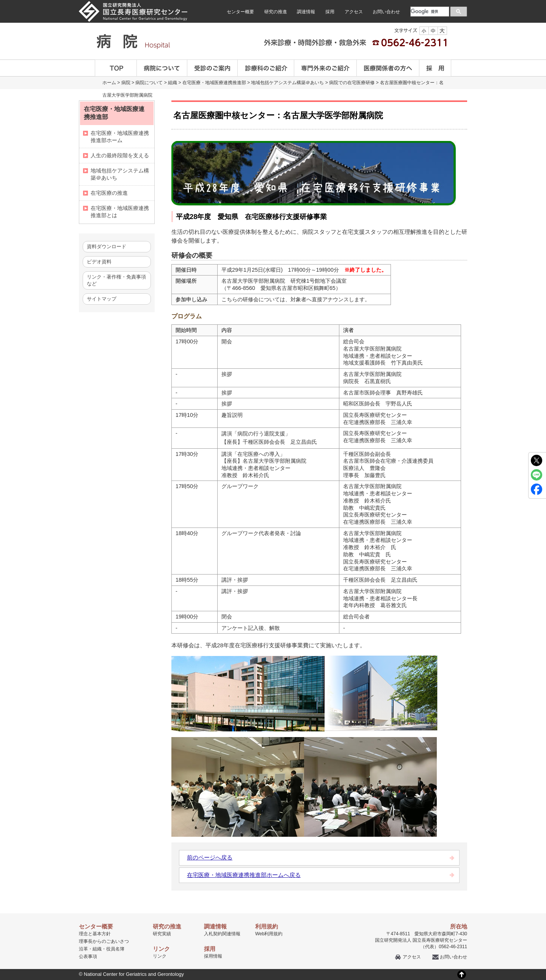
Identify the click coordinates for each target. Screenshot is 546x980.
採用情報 (213, 956)
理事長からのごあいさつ (104, 941)
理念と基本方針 (95, 934)
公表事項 (88, 957)
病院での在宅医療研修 (352, 83)
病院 (126, 83)
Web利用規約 (269, 934)
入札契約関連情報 (222, 934)
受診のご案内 (213, 68)
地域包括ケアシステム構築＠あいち (287, 83)
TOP (116, 68)
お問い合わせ (386, 12)
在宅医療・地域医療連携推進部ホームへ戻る (244, 875)
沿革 (83, 949)
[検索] (429, 11)
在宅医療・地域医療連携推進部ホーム (120, 137)
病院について (162, 68)
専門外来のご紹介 (326, 68)
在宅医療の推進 (109, 193)
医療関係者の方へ (388, 68)
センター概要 (240, 12)
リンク (160, 956)
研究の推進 (276, 12)
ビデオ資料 (99, 262)
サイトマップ (102, 299)
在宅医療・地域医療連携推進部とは (120, 212)
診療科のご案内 (266, 68)
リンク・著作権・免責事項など (116, 280)
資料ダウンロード (107, 247)
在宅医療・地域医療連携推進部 (214, 83)
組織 (173, 83)
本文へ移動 (257, 0)
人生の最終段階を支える (120, 155)
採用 (330, 12)
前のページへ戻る (210, 857)
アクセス (354, 12)
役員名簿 (115, 949)
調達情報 (306, 12)
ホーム (109, 83)
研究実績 (162, 934)
